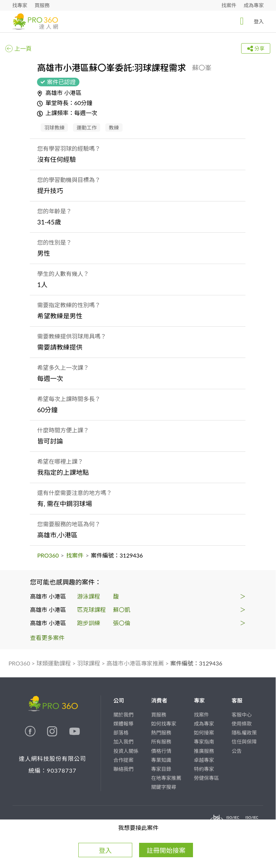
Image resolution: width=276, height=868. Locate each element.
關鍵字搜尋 (164, 787)
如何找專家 (164, 724)
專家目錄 (161, 769)
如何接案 (204, 733)
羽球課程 (89, 663)
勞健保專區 (206, 778)
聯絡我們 (123, 769)
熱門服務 (161, 733)
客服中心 (241, 715)
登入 (250, 21)
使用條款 (241, 724)
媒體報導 (123, 724)
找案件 (229, 5)
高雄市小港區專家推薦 (135, 663)
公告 (236, 751)
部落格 (121, 733)
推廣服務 (204, 751)
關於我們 (123, 715)
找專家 (20, 5)
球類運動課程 (54, 663)
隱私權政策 (244, 733)
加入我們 (123, 742)
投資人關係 (126, 751)
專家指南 (204, 742)
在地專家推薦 (166, 778)
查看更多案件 (47, 638)
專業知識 (161, 760)
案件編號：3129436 (196, 663)
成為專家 (254, 5)
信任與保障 (244, 742)
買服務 (42, 5)
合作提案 (123, 760)
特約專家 (204, 769)
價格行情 (161, 751)
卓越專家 (204, 760)
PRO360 (48, 555)
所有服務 (161, 742)
